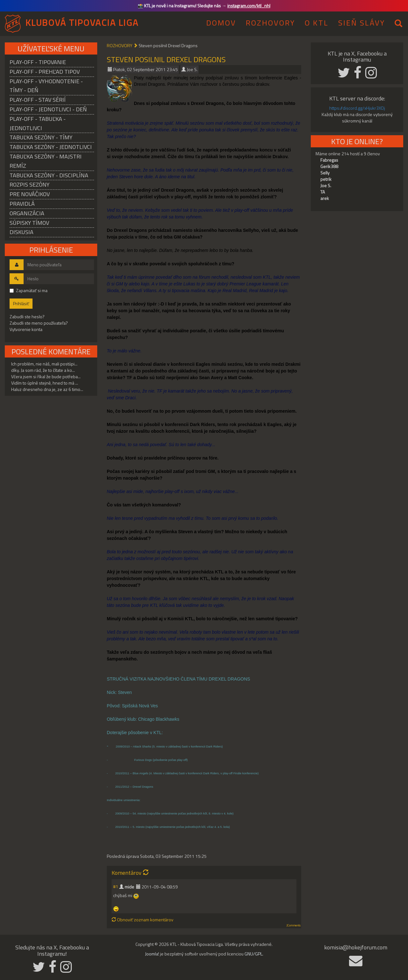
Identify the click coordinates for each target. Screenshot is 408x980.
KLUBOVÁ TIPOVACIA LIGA (82, 22)
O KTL (317, 23)
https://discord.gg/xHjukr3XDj (357, 108)
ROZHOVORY (270, 23)
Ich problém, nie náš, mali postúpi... (44, 364)
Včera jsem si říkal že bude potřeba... (46, 376)
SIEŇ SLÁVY (362, 23)
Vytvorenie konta (26, 329)
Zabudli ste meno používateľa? (39, 323)
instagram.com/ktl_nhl (249, 6)
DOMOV (221, 23)
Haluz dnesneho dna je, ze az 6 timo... (47, 389)
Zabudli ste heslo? (27, 317)
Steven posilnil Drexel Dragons (166, 59)
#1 (116, 886)
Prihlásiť (21, 303)
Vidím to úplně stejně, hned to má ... (45, 383)
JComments (294, 925)
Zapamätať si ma (29, 291)
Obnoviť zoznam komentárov (142, 920)
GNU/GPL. (254, 954)
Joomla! (152, 954)
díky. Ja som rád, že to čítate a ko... (43, 370)
